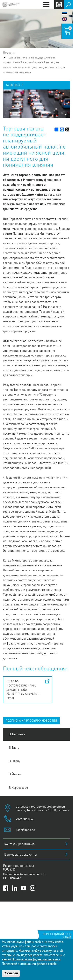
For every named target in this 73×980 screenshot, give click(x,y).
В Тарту (14, 747)
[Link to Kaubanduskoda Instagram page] (33, 888)
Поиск (68, 5)
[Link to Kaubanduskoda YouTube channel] (24, 888)
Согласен (11, 973)
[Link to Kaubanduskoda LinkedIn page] (15, 888)
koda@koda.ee (25, 830)
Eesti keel (64, 14)
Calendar (59, 5)
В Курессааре (18, 787)
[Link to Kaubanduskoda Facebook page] (6, 888)
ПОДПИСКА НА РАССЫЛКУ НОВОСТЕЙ (31, 720)
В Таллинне (17, 734)
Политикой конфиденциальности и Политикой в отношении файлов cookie (31, 961)
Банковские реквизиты (21, 854)
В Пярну (15, 761)
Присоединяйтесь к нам (57, 936)
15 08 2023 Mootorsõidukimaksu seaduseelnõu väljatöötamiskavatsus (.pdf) (23, 690)
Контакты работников (19, 844)
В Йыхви (15, 774)
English (64, 19)
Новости (9, 52)
